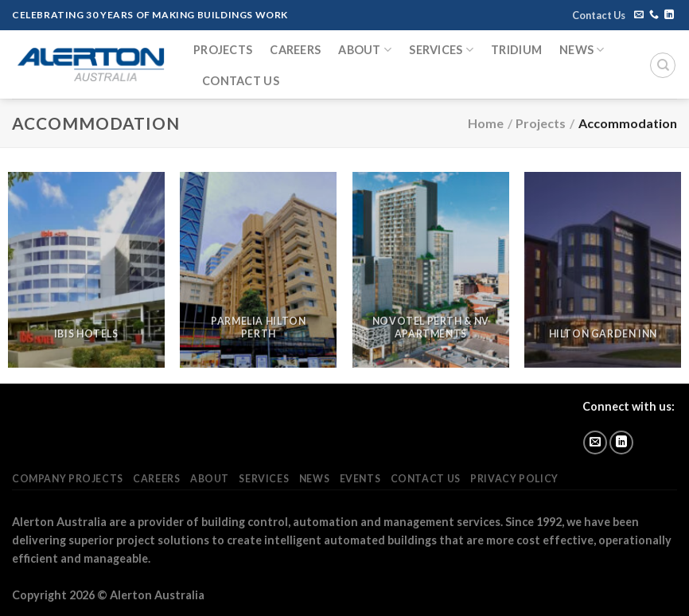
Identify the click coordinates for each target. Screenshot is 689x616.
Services (441, 50)
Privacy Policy (514, 479)
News (582, 50)
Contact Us (599, 15)
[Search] (663, 65)
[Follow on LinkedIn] (669, 15)
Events (360, 479)
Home (486, 123)
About (365, 50)
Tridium (516, 50)
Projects (223, 50)
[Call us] (654, 15)
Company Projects (68, 479)
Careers (295, 50)
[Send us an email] (639, 15)
